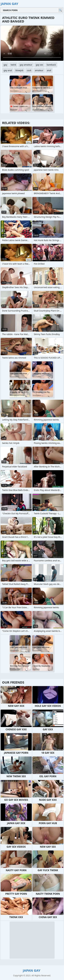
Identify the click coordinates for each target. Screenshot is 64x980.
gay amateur (26, 65)
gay (5, 65)
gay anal (8, 70)
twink (13, 65)
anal (49, 70)
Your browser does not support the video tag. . (32, 43)
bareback (51, 65)
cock (29, 70)
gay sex (39, 65)
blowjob (19, 70)
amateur (39, 70)
